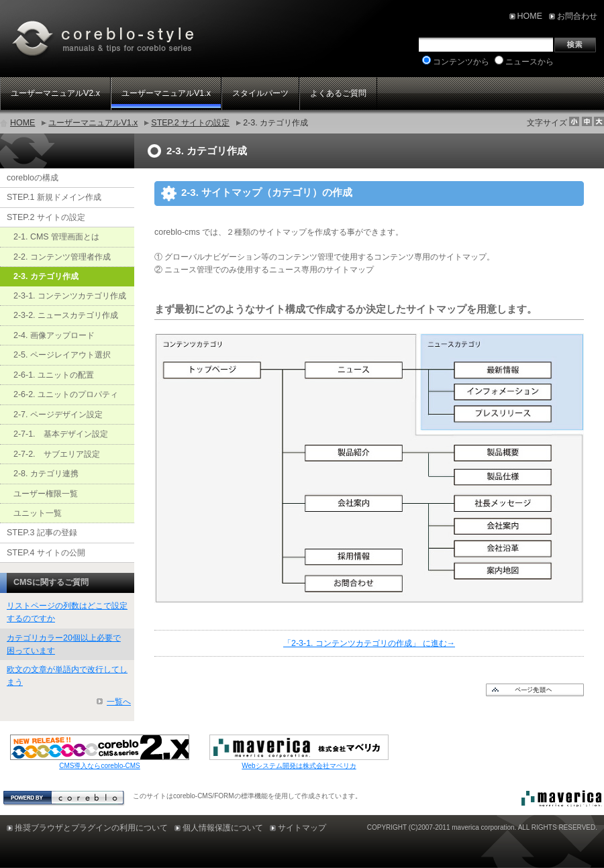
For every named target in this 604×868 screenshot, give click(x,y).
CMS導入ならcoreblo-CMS (100, 766)
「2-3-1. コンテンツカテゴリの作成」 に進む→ (369, 643)
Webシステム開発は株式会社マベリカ (299, 766)
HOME (22, 123)
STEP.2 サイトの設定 (190, 123)
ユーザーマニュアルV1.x (93, 123)
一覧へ (119, 702)
